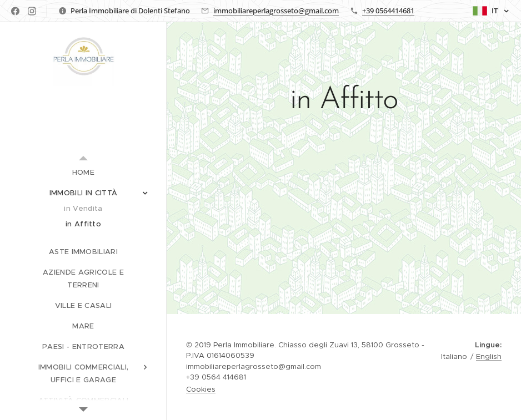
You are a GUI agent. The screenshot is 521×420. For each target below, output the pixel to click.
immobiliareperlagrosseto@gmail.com (276, 11)
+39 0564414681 (388, 11)
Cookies (201, 389)
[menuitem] (83, 172)
